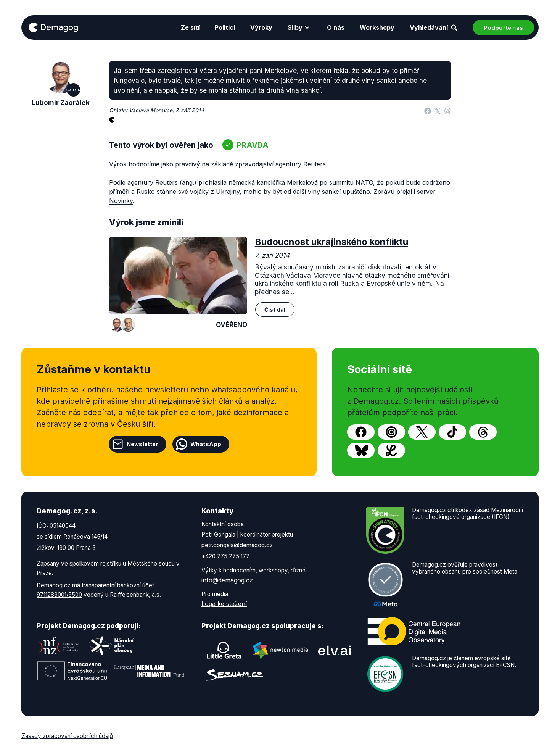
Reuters (167, 182)
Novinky (121, 201)
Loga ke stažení (224, 604)
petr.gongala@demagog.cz (237, 545)
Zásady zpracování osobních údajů (67, 736)
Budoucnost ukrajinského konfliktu (331, 242)
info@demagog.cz (227, 580)
